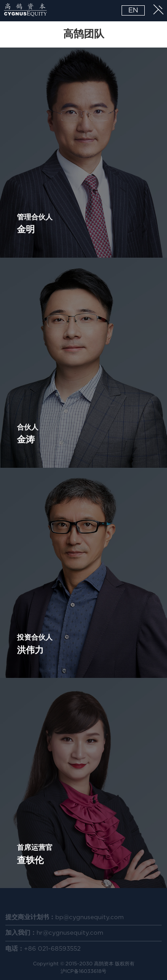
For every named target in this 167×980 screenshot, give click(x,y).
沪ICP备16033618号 (83, 971)
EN (133, 10)
